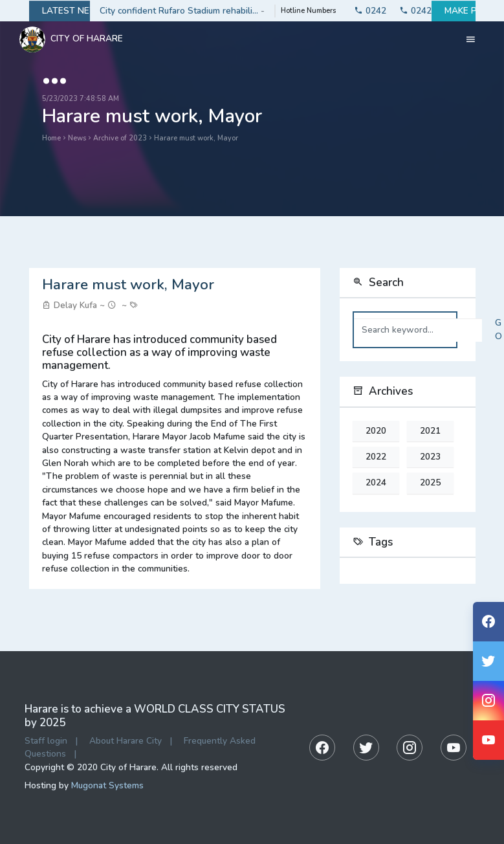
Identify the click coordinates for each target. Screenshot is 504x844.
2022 (376, 457)
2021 (430, 431)
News (77, 138)
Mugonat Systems (107, 785)
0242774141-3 (364, 11)
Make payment (454, 11)
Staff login (46, 741)
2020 (376, 431)
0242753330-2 (409, 11)
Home (51, 138)
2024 (376, 483)
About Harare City (126, 741)
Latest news (60, 11)
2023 (430, 457)
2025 (430, 483)
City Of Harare (71, 39)
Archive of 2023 (120, 138)
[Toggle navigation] (471, 39)
